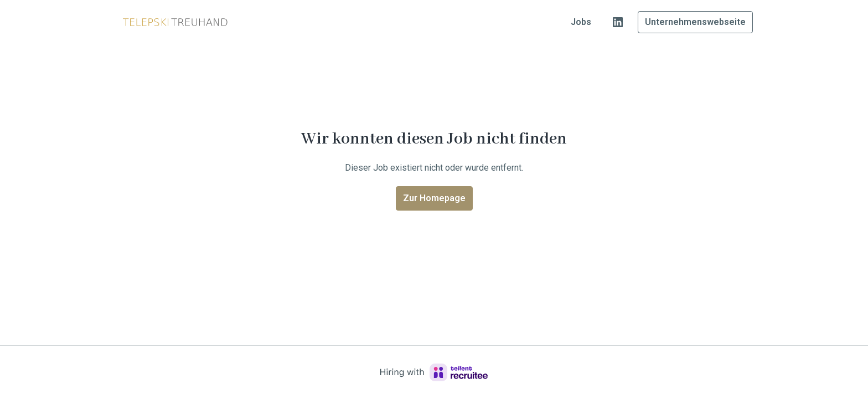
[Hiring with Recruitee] (434, 372)
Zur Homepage (434, 198)
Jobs (581, 22)
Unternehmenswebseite (695, 22)
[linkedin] (618, 22)
